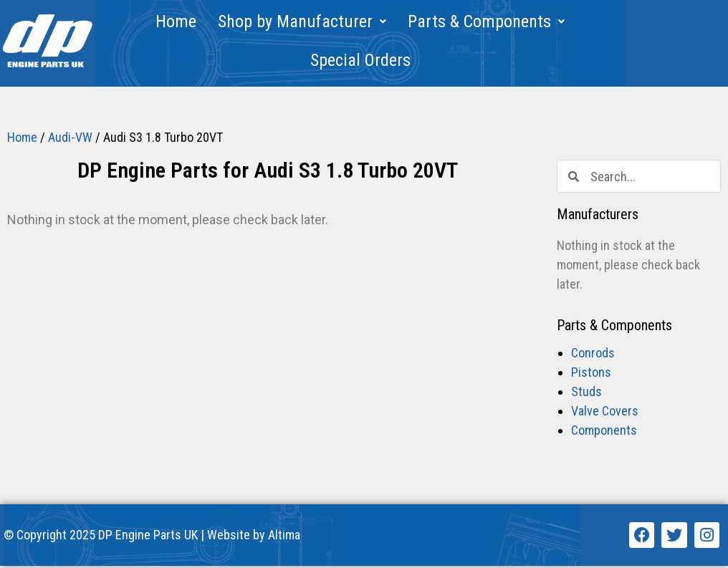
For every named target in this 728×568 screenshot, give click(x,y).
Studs (586, 394)
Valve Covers (605, 414)
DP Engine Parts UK (148, 538)
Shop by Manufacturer (302, 21)
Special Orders (360, 60)
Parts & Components (486, 21)
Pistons (591, 375)
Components (604, 433)
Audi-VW (70, 139)
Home (176, 21)
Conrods (593, 356)
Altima (284, 538)
